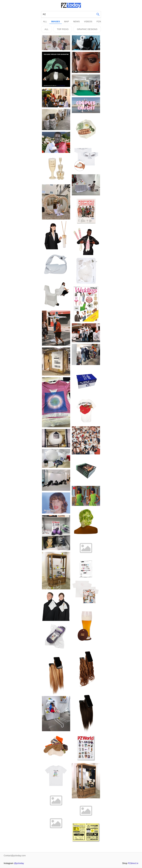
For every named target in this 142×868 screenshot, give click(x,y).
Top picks (63, 29)
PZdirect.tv (133, 863)
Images (55, 22)
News (76, 22)
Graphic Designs (87, 29)
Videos (88, 22)
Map (66, 22)
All (45, 22)
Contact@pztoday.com (15, 856)
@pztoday (19, 863)
